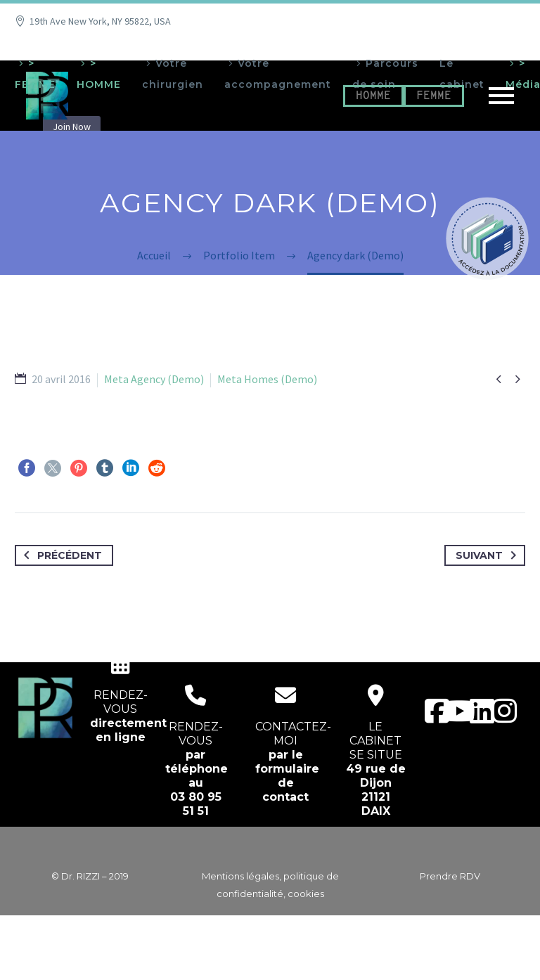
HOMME (373, 96)
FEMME (434, 96)
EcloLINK (297, 960)
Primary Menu (501, 96)
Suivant (489, 555)
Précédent (60, 555)
